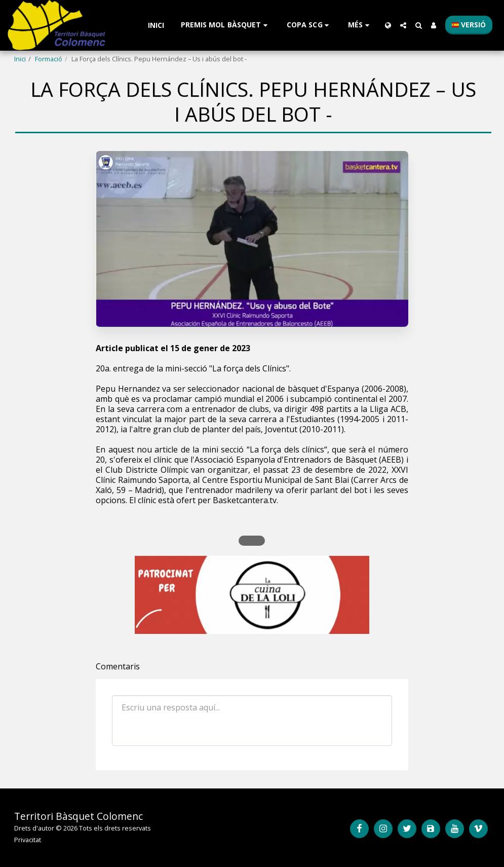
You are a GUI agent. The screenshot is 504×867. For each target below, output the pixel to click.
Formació (49, 59)
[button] (226, 25)
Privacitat (28, 840)
